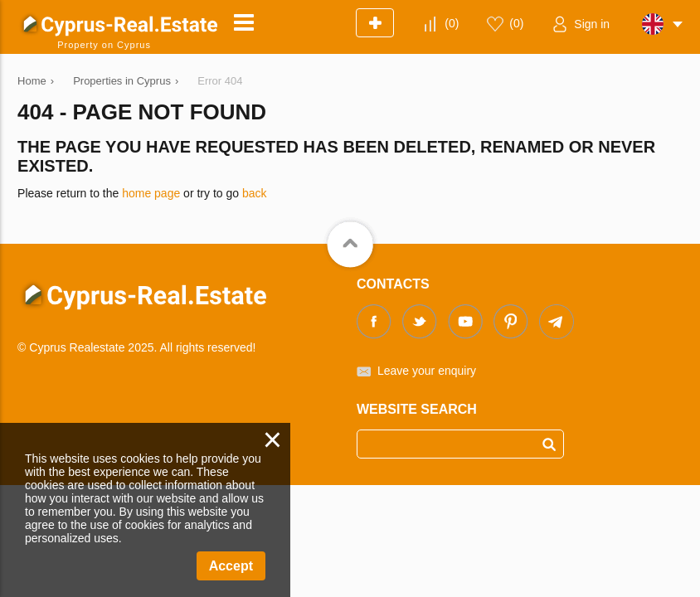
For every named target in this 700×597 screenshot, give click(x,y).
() (452, 23)
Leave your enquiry (427, 371)
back (255, 193)
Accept (231, 566)
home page (151, 193)
